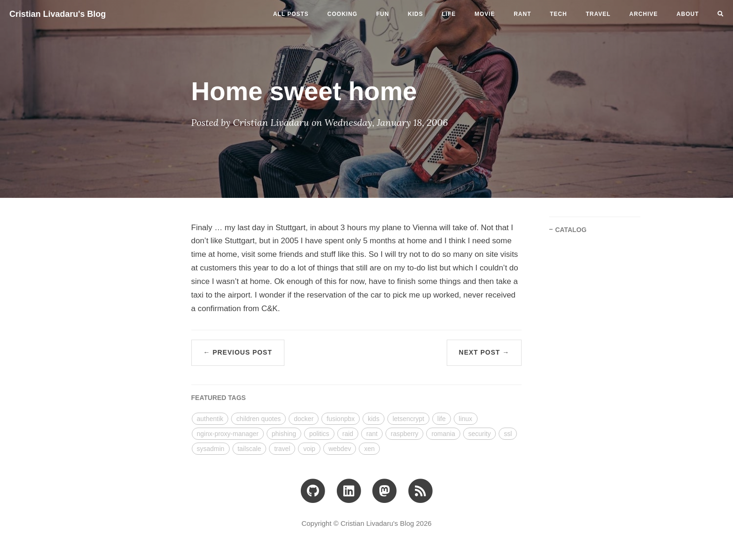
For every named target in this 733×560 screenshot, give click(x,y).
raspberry (404, 434)
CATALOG (571, 230)
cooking (342, 14)
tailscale (250, 449)
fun (383, 14)
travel (598, 14)
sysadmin (211, 449)
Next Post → (484, 352)
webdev (340, 449)
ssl (508, 434)
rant (522, 14)
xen (369, 449)
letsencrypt (408, 419)
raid (348, 434)
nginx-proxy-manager (228, 434)
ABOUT (688, 14)
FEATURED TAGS (219, 398)
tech (559, 14)
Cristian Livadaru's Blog (58, 14)
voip (309, 449)
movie (485, 14)
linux (466, 419)
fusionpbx (341, 419)
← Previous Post (238, 352)
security (479, 434)
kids (416, 14)
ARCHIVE (643, 14)
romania (443, 434)
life (449, 14)
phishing (284, 434)
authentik (210, 419)
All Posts (291, 14)
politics (319, 434)
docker (304, 419)
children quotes (258, 419)
